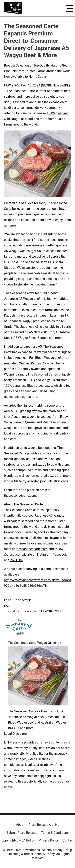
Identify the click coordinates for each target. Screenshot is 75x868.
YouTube (16, 560)
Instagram (44, 555)
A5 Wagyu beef (57, 113)
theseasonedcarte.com (20, 496)
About (20, 825)
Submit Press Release (22, 833)
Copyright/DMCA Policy (18, 840)
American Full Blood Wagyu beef (38, 358)
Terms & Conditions (55, 833)
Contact (68, 840)
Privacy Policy (49, 840)
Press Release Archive (44, 825)
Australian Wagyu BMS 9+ (22, 363)
